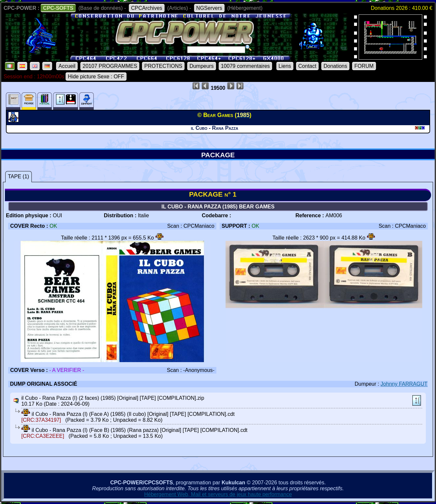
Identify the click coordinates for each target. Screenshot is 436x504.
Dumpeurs (202, 66)
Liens (285, 66)
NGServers (209, 8)
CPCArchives (147, 8)
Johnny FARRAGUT (404, 384)
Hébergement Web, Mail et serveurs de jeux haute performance (218, 494)
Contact (307, 66)
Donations (335, 66)
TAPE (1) (19, 176)
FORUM (364, 66)
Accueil (67, 66)
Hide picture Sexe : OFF (96, 77)
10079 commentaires (245, 66)
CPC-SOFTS (58, 8)
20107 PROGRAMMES (110, 66)
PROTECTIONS (163, 66)
